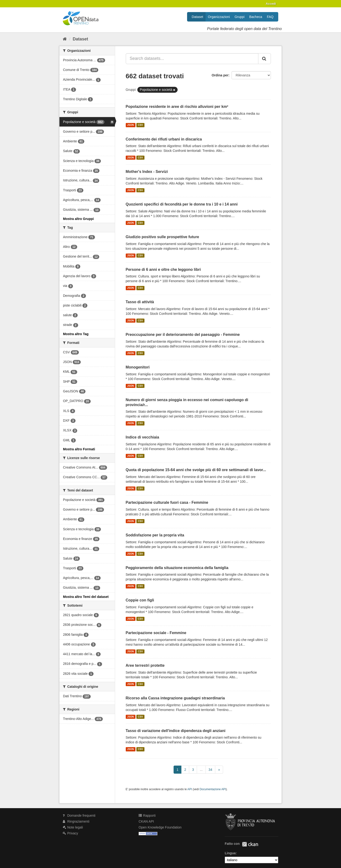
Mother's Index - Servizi (147, 172)
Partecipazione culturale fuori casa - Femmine (167, 502)
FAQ (270, 17)
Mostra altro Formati (79, 449)
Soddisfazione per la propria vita (155, 535)
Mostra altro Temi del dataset (86, 597)
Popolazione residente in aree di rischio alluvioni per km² (177, 107)
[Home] (65, 39)
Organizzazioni (219, 17)
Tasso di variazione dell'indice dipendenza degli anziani (176, 731)
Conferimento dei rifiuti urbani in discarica (164, 139)
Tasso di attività (140, 302)
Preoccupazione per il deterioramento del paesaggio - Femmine (183, 335)
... (201, 770)
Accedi (271, 4)
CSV (140, 125)
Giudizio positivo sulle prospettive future (162, 237)
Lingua (230, 853)
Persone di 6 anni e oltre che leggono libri (163, 270)
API (190, 789)
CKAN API (146, 821)
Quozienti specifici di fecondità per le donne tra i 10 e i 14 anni (182, 204)
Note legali (73, 827)
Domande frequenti (79, 815)
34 (211, 770)
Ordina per (220, 75)
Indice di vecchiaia (142, 437)
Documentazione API (213, 789)
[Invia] (265, 59)
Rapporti (147, 815)
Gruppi (239, 17)
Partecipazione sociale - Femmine (156, 633)
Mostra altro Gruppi (78, 219)
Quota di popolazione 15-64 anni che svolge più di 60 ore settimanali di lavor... (196, 470)
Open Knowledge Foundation (160, 827)
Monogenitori (138, 367)
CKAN (250, 844)
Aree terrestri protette (145, 665)
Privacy (70, 833)
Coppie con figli (140, 600)
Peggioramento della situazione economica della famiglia (177, 568)
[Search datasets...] (192, 59)
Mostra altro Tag (76, 334)
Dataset (197, 17)
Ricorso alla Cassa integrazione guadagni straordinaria (175, 698)
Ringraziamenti (76, 821)
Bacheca (256, 17)
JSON (131, 125)
